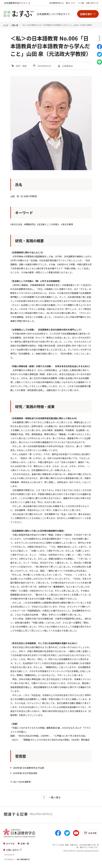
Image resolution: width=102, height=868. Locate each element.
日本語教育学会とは (56, 3)
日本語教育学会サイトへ (16, 3)
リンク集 (81, 3)
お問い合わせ (91, 3)
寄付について (71, 3)
